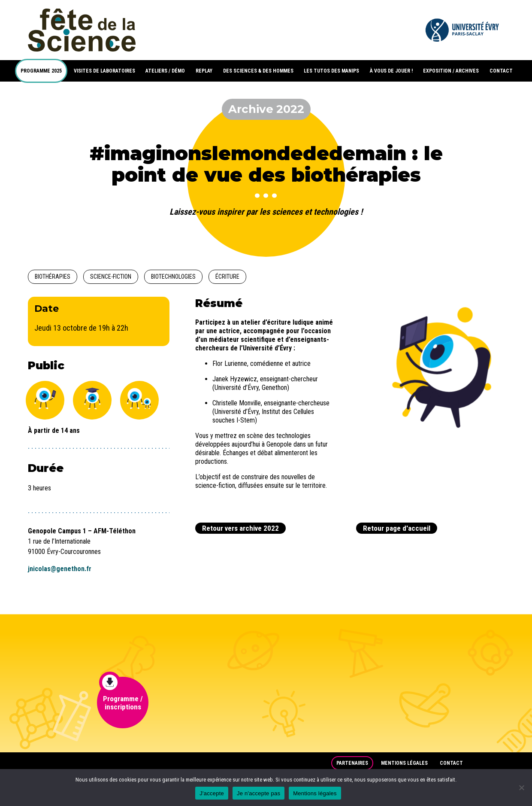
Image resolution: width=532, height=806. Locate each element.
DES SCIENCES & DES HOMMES (258, 71)
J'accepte (212, 793)
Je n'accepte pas (258, 793)
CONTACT (501, 71)
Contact (451, 763)
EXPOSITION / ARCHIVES (451, 71)
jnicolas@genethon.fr (60, 569)
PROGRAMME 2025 (41, 71)
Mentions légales (404, 763)
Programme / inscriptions (121, 694)
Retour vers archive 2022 (240, 528)
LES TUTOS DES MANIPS (331, 71)
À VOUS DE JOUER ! (391, 71)
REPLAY (204, 71)
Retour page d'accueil (397, 528)
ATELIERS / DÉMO (165, 71)
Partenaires (352, 763)
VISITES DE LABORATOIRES (104, 71)
